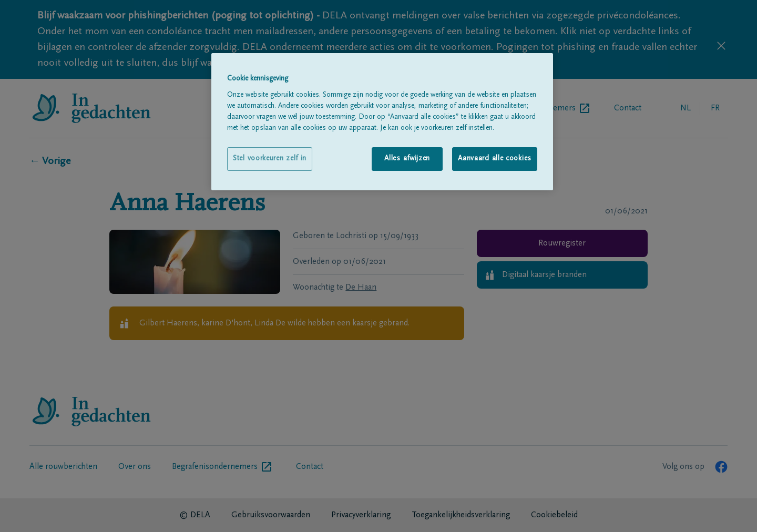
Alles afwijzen (407, 159)
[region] (382, 122)
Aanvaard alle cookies (495, 159)
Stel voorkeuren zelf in (270, 159)
